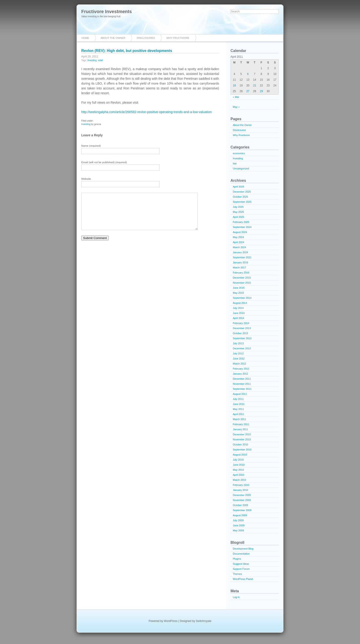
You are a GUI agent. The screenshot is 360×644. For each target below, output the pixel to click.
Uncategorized (241, 168)
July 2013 (238, 343)
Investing (92, 60)
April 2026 (239, 187)
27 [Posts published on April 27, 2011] (248, 91)
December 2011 (242, 379)
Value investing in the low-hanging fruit (101, 16)
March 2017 (239, 268)
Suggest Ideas (241, 564)
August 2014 (240, 303)
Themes (237, 574)
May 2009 (238, 530)
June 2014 (239, 313)
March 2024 (239, 247)
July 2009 (238, 520)
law (235, 163)
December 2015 (242, 278)
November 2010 (242, 439)
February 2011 (241, 424)
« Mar (236, 97)
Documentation (241, 554)
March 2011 (239, 419)
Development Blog (243, 549)
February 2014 (241, 323)
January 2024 (240, 252)
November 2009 (242, 500)
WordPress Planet (243, 579)
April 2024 (239, 242)
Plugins (237, 559)
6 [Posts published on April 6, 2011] (248, 74)
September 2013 (242, 338)
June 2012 (239, 359)
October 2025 (240, 197)
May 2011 (238, 409)
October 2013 (240, 333)
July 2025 (238, 207)
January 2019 (240, 262)
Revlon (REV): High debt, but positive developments (127, 51)
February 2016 (241, 273)
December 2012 (242, 348)
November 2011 (242, 384)
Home (85, 38)
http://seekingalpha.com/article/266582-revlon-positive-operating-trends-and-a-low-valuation (146, 112)
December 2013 (242, 328)
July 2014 (238, 308)
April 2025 (239, 217)
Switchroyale (204, 621)
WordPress (171, 621)
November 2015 (242, 283)
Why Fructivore (178, 38)
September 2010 (242, 450)
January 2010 (240, 490)
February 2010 (241, 485)
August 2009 (240, 515)
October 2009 (240, 505)
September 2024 (242, 227)
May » (236, 107)
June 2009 (239, 525)
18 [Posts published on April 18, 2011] (234, 85)
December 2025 (242, 192)
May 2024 (238, 237)
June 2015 (239, 288)
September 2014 (242, 298)
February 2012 (241, 369)
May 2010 (238, 470)
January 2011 (240, 429)
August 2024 (240, 232)
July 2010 (238, 460)
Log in (236, 597)
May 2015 (238, 293)
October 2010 (240, 445)
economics (239, 153)
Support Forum (241, 569)
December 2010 (242, 434)
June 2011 (239, 404)
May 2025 (238, 212)
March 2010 (239, 480)
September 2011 (242, 389)
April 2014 (239, 318)
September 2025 (242, 202)
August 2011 (240, 394)
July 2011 (238, 399)
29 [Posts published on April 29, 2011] (261, 91)
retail (100, 60)
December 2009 (242, 495)
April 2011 (239, 414)
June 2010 (239, 465)
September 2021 (242, 257)
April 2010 (239, 475)
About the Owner (113, 38)
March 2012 (239, 364)
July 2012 (238, 353)
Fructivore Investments (107, 11)
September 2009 (242, 510)
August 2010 (240, 455)
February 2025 (241, 222)
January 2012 (240, 374)
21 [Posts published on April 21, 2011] (255, 85)
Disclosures (146, 38)
